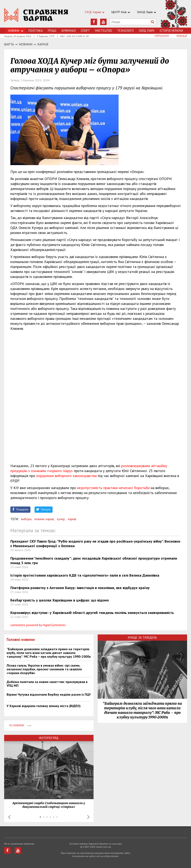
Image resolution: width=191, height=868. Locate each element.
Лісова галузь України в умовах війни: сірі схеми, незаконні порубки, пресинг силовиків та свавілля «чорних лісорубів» (44, 669)
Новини (16, 31)
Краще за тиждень (142, 637)
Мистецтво (104, 31)
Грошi (52, 31)
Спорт (85, 31)
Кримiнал (69, 31)
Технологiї (126, 31)
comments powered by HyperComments (38, 625)
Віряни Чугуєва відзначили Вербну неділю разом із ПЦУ (49, 694)
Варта (9, 44)
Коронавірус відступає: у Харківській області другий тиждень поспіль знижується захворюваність (92, 613)
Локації (182, 36)
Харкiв (43, 44)
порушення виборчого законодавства (66, 476)
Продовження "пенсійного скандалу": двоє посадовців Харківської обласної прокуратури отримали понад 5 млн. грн (94, 561)
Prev (9, 817)
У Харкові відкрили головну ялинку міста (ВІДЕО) (44, 706)
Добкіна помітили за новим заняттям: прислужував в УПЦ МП (47, 684)
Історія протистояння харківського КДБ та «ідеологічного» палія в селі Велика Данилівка (85, 575)
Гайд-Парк (147, 31)
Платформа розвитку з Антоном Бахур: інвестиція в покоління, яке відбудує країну (80, 588)
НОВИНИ (26, 44)
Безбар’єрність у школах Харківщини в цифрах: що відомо (60, 600)
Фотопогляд (49, 738)
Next (88, 817)
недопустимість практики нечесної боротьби (114, 488)
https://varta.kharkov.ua (36, 16)
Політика (36, 31)
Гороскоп (162, 36)
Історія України (171, 31)
